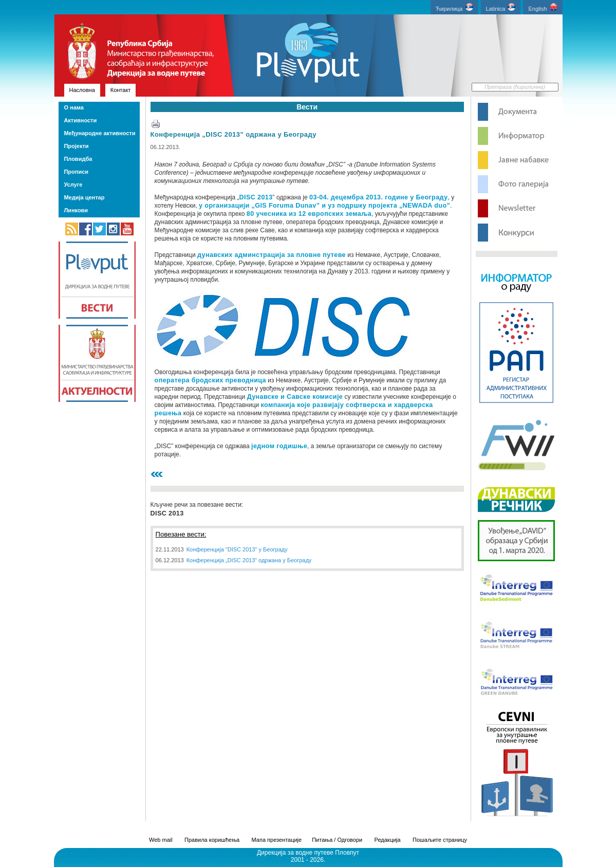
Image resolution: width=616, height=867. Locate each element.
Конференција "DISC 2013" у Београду (237, 549)
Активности (80, 120)
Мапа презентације (277, 840)
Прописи (76, 172)
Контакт (121, 90)
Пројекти (76, 146)
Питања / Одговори (337, 840)
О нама (73, 107)
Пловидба (78, 159)
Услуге (73, 185)
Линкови (76, 210)
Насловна (82, 90)
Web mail (161, 840)
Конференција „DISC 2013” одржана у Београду (234, 134)
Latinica (501, 7)
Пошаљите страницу (440, 840)
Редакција (388, 840)
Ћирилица (454, 7)
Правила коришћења (212, 840)
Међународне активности (99, 133)
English (543, 7)
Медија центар (84, 197)
